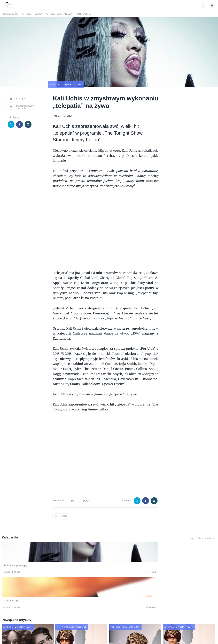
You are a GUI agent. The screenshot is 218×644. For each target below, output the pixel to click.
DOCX (87, 484)
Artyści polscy (32, 14)
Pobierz (46, 556)
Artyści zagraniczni (60, 14)
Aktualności (10, 14)
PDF (74, 484)
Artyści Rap (84, 14)
